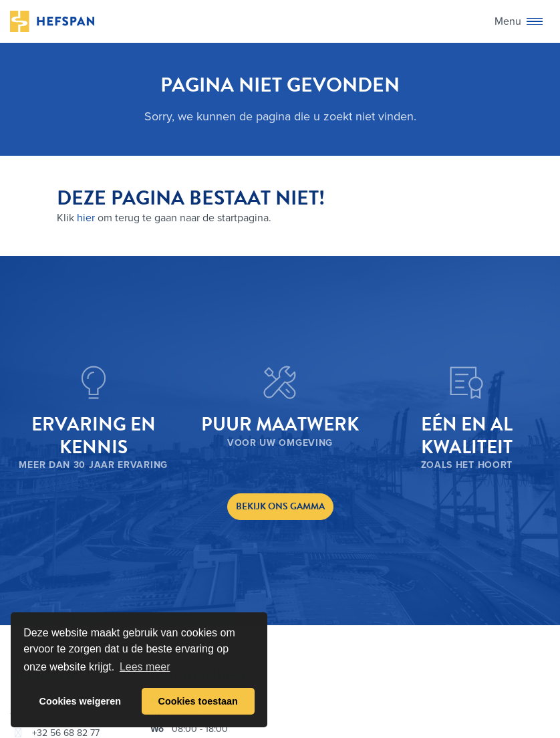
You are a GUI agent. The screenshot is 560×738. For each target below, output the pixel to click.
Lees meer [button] (145, 667)
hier (86, 218)
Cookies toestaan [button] (198, 701)
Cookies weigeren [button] (80, 701)
